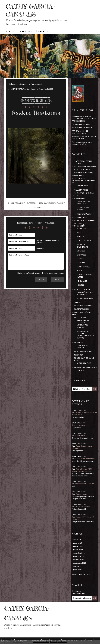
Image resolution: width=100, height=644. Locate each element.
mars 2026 (78, 543)
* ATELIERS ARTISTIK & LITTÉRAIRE (82, 162)
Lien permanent (16, 203)
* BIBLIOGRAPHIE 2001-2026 (83, 203)
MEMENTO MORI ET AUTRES (85, 276)
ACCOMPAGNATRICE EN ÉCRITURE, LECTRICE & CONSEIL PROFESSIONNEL (84, 119)
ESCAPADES (81, 255)
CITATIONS (81, 370)
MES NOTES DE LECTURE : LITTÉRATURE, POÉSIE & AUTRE (85, 335)
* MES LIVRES (79, 199)
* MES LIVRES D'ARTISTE (84, 214)
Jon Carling (80, 436)
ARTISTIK (80, 237)
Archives (26, 31)
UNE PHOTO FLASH (84, 363)
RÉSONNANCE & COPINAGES (85, 367)
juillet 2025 (78, 570)
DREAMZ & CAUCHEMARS (82, 246)
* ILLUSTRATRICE (81, 190)
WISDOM (80, 285)
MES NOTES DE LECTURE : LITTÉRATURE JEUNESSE (83, 324)
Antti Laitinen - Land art (85, 484)
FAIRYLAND (81, 263)
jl (72, 412)
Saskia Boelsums (36, 113)
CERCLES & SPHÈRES (85, 241)
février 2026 (78, 546)
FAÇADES (80, 259)
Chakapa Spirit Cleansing (18, 84)
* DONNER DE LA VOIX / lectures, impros (82, 174)
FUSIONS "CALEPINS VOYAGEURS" (85, 293)
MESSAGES (79, 342)
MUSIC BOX (79, 355)
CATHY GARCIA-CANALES (33, 10)
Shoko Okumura (82, 425)
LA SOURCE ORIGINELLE (84, 306)
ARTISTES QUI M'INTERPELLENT (79, 225)
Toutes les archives (81, 575)
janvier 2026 (78, 550)
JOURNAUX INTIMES (85, 298)
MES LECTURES (80, 318)
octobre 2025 (79, 560)
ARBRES (80, 233)
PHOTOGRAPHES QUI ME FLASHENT (51, 203)
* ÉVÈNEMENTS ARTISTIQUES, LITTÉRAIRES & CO (84, 181)
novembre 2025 (79, 556)
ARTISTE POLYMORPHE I (82, 124)
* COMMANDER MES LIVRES (85, 166)
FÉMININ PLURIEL (83, 267)
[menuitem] (11, 31)
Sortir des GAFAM (83, 507)
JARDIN (77, 303)
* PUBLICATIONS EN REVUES (85, 220)
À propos (42, 31)
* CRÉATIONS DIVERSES (84, 170)
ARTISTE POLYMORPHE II (82, 128)
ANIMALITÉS (82, 229)
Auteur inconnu (82, 494)
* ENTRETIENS (82, 186)
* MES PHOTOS (80, 217)
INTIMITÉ (80, 271)
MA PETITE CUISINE (82, 309)
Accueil (11, 31)
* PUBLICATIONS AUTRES (83, 209)
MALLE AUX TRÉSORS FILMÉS (82, 313)
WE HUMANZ (82, 281)
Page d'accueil (36, 84)
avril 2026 (77, 540)
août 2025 (77, 566)
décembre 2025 (79, 553)
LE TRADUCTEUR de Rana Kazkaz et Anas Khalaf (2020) (32, 89)
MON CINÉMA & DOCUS (83, 352)
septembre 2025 (80, 563)
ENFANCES (81, 251)
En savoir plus (18, 642)
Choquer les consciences (85, 459)
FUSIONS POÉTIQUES (83, 289)
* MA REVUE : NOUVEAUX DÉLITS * (83, 194)
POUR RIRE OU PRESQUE (82, 346)
